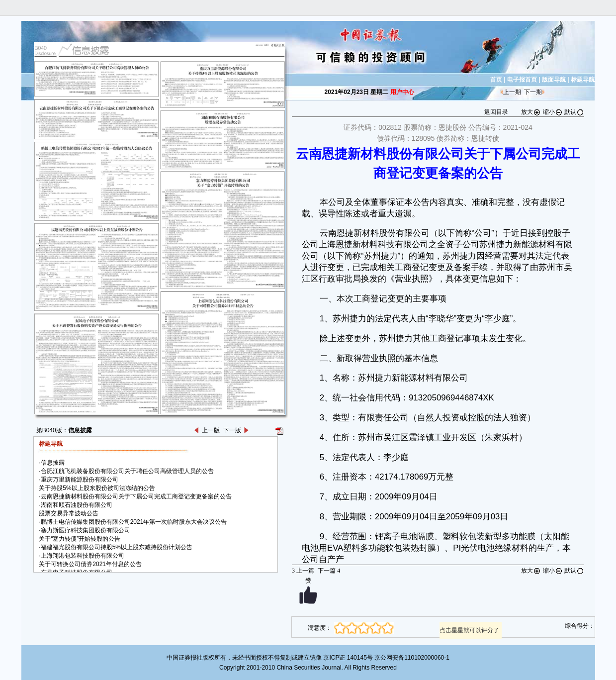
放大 (531, 112)
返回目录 (496, 112)
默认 (574, 112)
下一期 (533, 92)
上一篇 (303, 571)
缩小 (553, 112)
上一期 (512, 92)
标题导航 (583, 80)
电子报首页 (522, 80)
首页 (496, 80)
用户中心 (402, 92)
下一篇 (329, 571)
